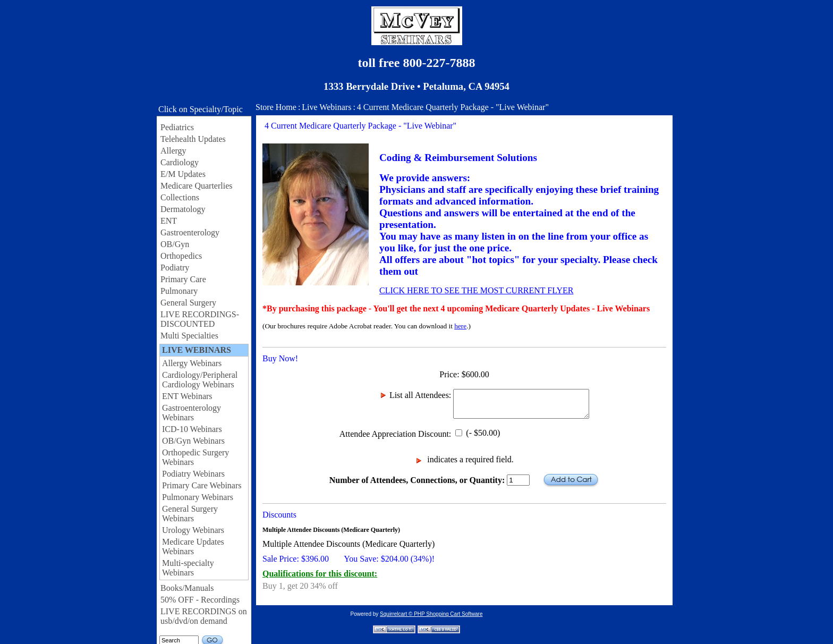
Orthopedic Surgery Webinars (195, 457)
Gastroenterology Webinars (192, 413)
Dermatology (183, 209)
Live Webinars (326, 107)
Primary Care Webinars (202, 485)
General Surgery (188, 303)
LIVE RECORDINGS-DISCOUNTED (200, 319)
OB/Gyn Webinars (193, 441)
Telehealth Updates (193, 139)
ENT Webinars (187, 396)
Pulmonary (179, 291)
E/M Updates (183, 174)
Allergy (173, 151)
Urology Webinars (193, 530)
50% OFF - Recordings (200, 600)
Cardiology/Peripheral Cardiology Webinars (200, 380)
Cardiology (180, 162)
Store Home (276, 107)
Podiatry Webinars (193, 474)
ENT (169, 221)
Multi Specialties (189, 336)
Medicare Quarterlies (196, 186)
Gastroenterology (190, 232)
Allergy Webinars (192, 363)
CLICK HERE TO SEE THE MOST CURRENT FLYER (476, 290)
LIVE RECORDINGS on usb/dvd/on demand (204, 616)
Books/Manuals (187, 588)
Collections (180, 197)
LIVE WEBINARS (197, 350)
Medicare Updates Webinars (193, 546)
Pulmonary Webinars (198, 497)
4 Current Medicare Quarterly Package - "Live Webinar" (453, 107)
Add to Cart (571, 480)
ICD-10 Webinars (192, 429)
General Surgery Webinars (190, 514)
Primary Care (183, 279)
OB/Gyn (175, 244)
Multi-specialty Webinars (188, 568)
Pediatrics (177, 127)
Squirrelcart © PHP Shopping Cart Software (431, 614)
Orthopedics (181, 256)
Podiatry (175, 268)
